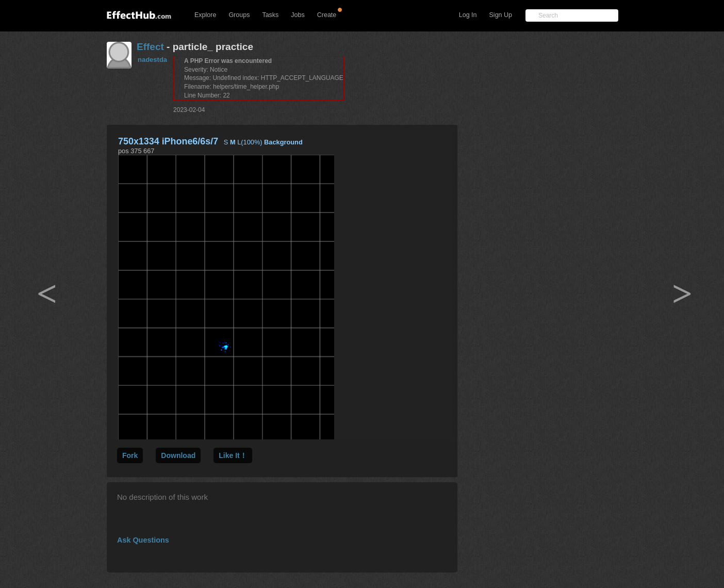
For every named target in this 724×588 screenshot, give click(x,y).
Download (178, 455)
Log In (468, 15)
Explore (205, 15)
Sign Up (501, 15)
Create (327, 15)
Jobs (298, 15)
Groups (239, 15)
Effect (150, 47)
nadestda (152, 60)
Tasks (270, 15)
